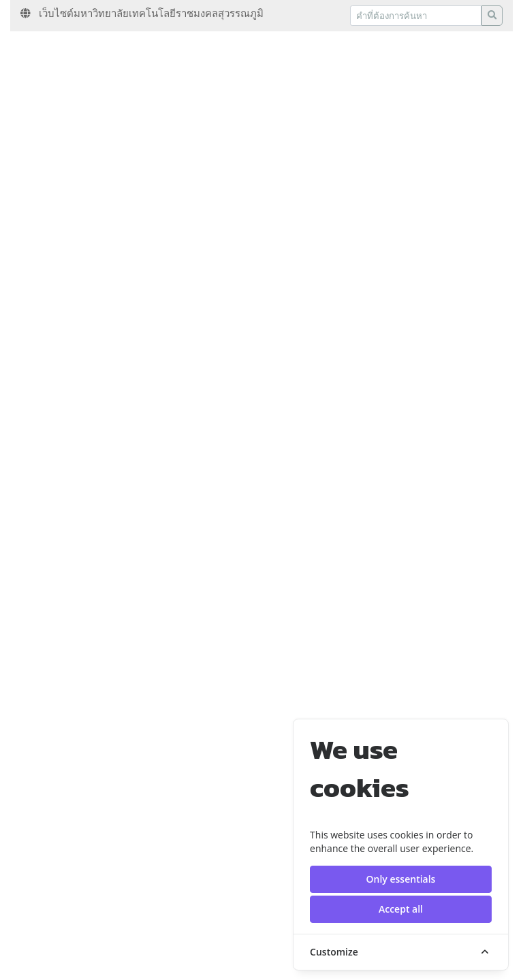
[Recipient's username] (416, 16)
